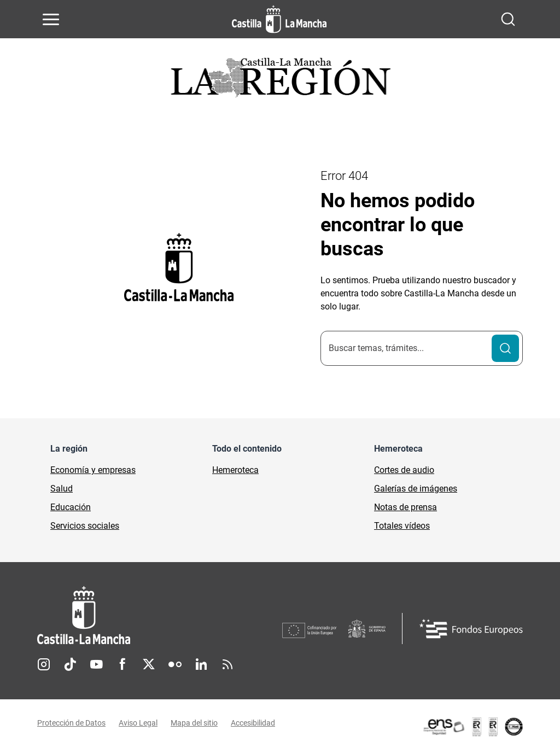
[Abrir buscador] (508, 19)
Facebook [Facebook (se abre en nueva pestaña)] (122, 664)
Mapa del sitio (194, 723)
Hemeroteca (235, 470)
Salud (62, 489)
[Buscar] (505, 348)
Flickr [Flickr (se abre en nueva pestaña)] (175, 664)
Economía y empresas (93, 470)
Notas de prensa (406, 507)
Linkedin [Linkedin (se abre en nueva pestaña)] (201, 664)
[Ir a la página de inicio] (279, 19)
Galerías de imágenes (416, 489)
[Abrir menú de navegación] (51, 19)
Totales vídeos (402, 526)
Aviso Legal (138, 723)
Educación (71, 507)
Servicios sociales (85, 526)
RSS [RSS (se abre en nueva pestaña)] (227, 664)
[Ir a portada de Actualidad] (280, 81)
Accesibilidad (253, 723)
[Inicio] (160, 615)
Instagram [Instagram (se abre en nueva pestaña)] (44, 664)
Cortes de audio (404, 470)
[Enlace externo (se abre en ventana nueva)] (472, 727)
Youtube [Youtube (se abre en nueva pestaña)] (96, 664)
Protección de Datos (71, 723)
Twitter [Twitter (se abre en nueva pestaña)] (149, 664)
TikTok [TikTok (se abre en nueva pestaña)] (70, 664)
